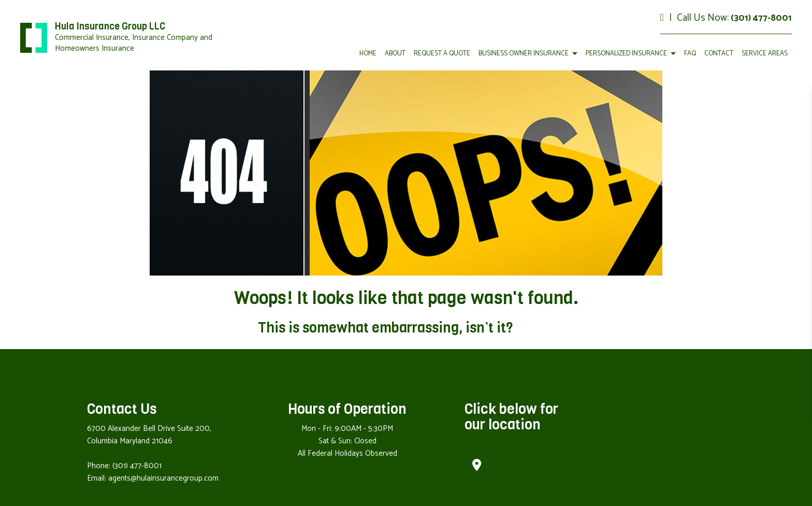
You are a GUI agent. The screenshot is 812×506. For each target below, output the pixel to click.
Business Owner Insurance (524, 54)
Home (368, 54)
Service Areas (765, 54)
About (395, 54)
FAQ (690, 54)
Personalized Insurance (626, 54)
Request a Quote (442, 54)
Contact (719, 54)
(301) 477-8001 (761, 18)
